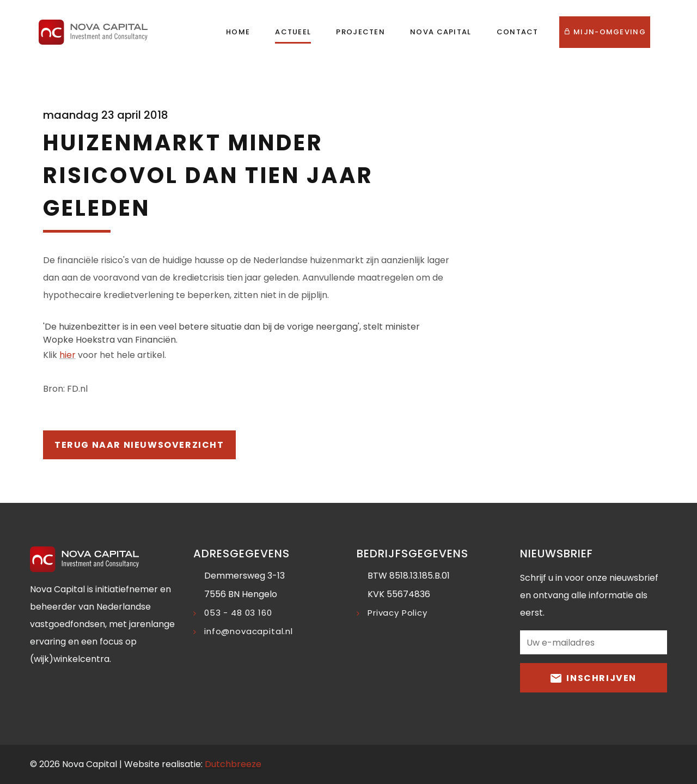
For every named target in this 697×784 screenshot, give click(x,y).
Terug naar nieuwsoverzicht (139, 445)
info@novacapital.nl (249, 631)
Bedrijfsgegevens (412, 554)
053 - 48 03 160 (238, 613)
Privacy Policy (398, 613)
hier (68, 355)
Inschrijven (594, 677)
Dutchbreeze (233, 764)
